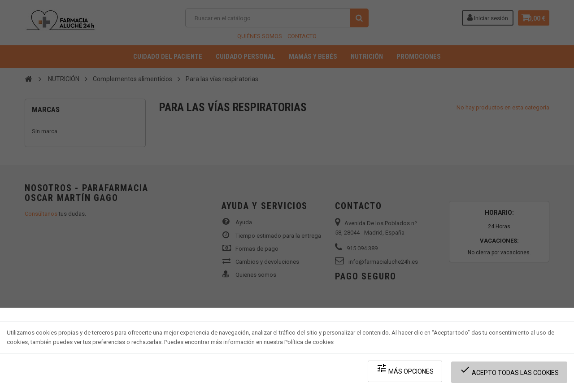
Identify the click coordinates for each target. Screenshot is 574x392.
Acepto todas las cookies (512, 374)
